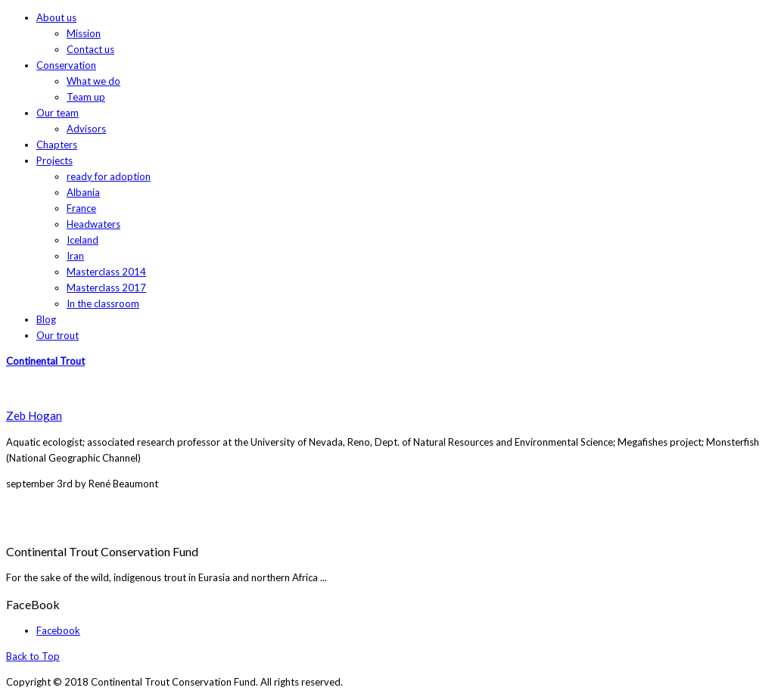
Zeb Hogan (34, 415)
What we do (93, 81)
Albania (83, 192)
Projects (54, 160)
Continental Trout (45, 361)
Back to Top (33, 656)
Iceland (82, 240)
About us (56, 17)
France (81, 208)
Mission (84, 33)
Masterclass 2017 (106, 288)
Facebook (58, 630)
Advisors (86, 129)
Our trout (58, 335)
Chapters (57, 145)
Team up (86, 97)
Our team (58, 113)
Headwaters (93, 224)
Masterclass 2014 (106, 272)
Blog (46, 319)
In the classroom (103, 303)
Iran (75, 256)
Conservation (66, 65)
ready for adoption (109, 176)
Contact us (90, 49)
